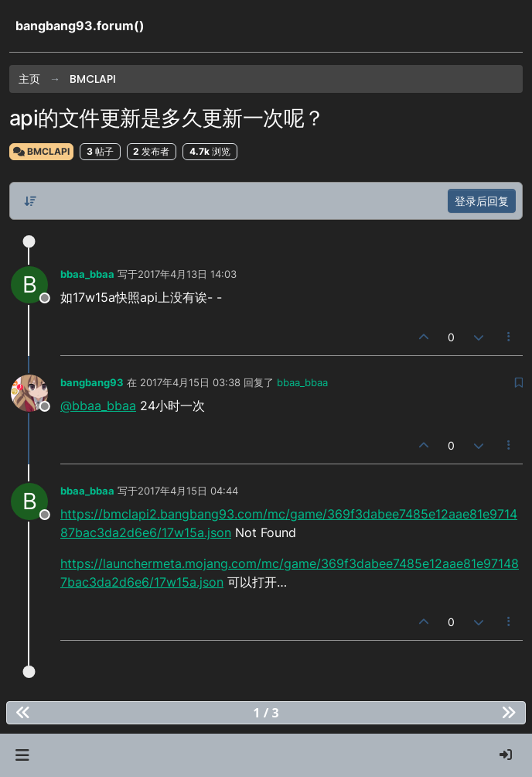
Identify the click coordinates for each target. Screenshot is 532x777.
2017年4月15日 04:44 (188, 491)
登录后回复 (482, 201)
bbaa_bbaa (87, 274)
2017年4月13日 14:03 (187, 274)
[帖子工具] (510, 337)
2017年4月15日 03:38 (190, 382)
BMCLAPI (41, 151)
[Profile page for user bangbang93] (29, 393)
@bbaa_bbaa (98, 406)
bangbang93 (92, 382)
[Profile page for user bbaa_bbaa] (29, 285)
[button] (22, 755)
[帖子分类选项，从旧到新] (30, 201)
